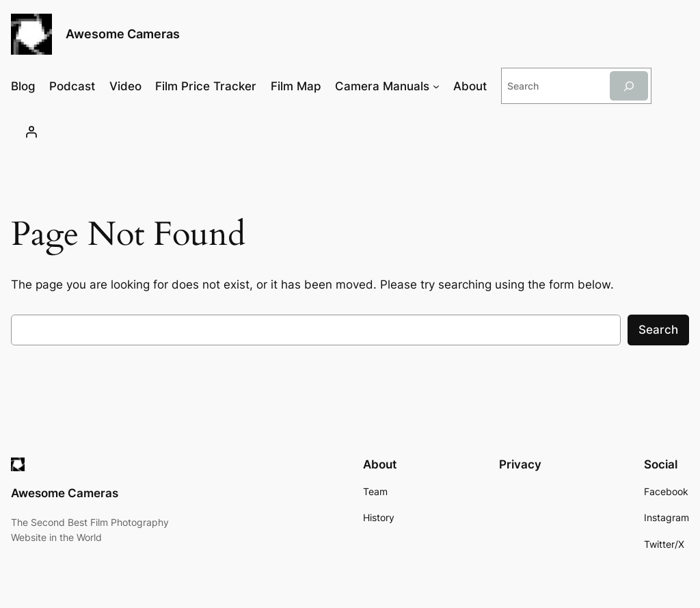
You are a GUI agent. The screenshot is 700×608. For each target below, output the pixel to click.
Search (658, 330)
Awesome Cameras (123, 34)
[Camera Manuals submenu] (436, 86)
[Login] (31, 132)
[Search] (629, 86)
